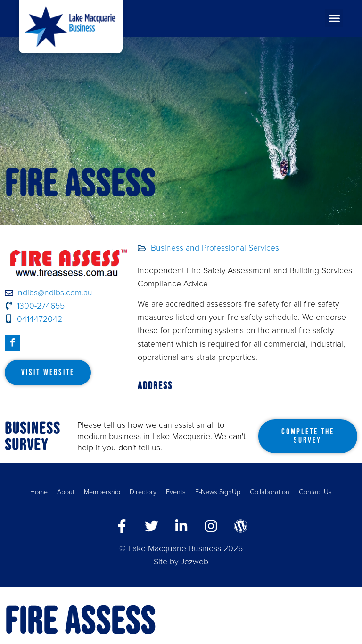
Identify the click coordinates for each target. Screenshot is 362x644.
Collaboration (270, 492)
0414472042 (33, 319)
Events (176, 492)
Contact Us (315, 492)
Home (39, 492)
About (66, 492)
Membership (102, 492)
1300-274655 (35, 306)
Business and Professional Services (215, 248)
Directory (143, 492)
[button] (334, 18)
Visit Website (48, 372)
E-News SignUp (218, 492)
